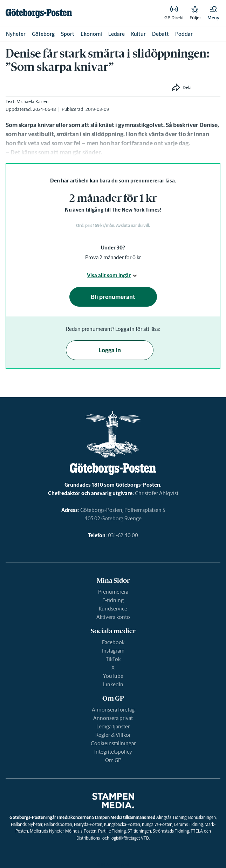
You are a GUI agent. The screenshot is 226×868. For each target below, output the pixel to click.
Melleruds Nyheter (47, 831)
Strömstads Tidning (171, 831)
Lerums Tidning (189, 824)
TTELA (197, 831)
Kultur (138, 34)
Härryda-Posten (88, 824)
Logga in (110, 350)
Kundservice (113, 609)
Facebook (113, 642)
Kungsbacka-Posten (122, 824)
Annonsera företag (113, 710)
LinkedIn (113, 684)
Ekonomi (91, 34)
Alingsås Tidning (171, 817)
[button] (213, 13)
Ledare (117, 34)
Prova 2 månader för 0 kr (113, 257)
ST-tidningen (139, 831)
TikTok (113, 659)
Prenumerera (113, 592)
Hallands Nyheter (26, 824)
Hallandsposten (58, 824)
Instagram (113, 651)
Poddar (184, 34)
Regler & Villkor (113, 735)
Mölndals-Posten (81, 831)
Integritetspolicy (113, 752)
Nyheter (16, 34)
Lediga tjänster (113, 726)
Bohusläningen (202, 817)
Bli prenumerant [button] (113, 297)
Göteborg (43, 34)
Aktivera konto (113, 617)
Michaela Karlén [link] (32, 102)
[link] (39, 13)
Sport (68, 34)
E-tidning (113, 600)
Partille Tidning (112, 831)
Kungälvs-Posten (157, 824)
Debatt (160, 34)
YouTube (113, 676)
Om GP (113, 760)
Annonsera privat (113, 718)
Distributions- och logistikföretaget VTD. (113, 838)
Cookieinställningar (113, 743)
